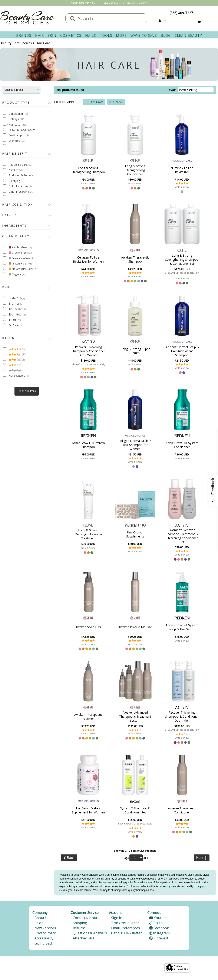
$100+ (15, 320)
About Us (42, 918)
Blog (166, 35)
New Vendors (45, 928)
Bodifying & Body (22, 175)
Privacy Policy (45, 933)
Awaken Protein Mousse (135, 627)
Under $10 (17, 298)
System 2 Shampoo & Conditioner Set (135, 810)
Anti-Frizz (16, 170)
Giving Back (44, 943)
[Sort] (196, 90)
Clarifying (16, 181)
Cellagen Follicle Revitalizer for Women (88, 259)
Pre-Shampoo (19, 135)
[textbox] (110, 18)
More (121, 35)
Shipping (80, 923)
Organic (17, 274)
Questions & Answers (90, 933)
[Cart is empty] (201, 21)
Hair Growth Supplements (135, 534)
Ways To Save (144, 35)
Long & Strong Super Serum (135, 351)
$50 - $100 (17, 315)
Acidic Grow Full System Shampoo (88, 445)
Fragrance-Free (21, 258)
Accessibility (44, 938)
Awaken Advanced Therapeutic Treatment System (135, 716)
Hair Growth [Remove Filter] (96, 102)
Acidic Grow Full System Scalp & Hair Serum (182, 627)
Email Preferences (125, 928)
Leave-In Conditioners (24, 130)
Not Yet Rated (20, 376)
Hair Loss (17, 125)
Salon (39, 923)
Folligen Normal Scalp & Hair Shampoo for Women (135, 445)
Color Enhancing (20, 186)
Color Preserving (21, 192)
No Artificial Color (23, 269)
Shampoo (17, 141)
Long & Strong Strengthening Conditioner (135, 170)
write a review (88, 184)
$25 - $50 (17, 309)
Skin (52, 35)
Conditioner (18, 114)
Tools (106, 35)
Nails (91, 35)
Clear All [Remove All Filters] (118, 102)
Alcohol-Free (20, 247)
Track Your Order (125, 923)
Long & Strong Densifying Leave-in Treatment (88, 534)
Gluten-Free (20, 264)
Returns (79, 928)
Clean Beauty (188, 35)
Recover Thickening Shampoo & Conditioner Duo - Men (182, 716)
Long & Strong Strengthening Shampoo (88, 170)
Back (69, 858)
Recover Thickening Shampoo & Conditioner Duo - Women (88, 351)
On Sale (16, 325)
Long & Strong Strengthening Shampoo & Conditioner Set (182, 259)
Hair (39, 35)
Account (115, 913)
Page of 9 (135, 858)
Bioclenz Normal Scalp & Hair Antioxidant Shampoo (182, 351)
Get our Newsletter (126, 933)
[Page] (136, 858)
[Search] (73, 19)
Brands (24, 35)
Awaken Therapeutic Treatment (88, 717)
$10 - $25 (16, 304)
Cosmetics (71, 35)
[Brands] (21, 90)
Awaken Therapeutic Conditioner (182, 810)
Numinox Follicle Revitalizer (182, 170)
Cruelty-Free (21, 253)
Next (202, 858)
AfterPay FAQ (83, 938)
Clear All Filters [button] (27, 391)
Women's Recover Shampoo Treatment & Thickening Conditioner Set (182, 536)
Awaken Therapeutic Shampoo (135, 259)
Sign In (117, 918)
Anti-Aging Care (20, 165)
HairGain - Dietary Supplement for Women (88, 810)
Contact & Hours (86, 918)
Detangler (16, 119)
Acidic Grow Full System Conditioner (182, 445)
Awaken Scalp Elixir (88, 627)
